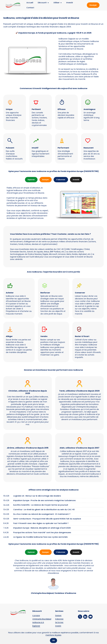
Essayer (93, 5)
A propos (36, 616)
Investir (68, 3)
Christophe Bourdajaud (38, 620)
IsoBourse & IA (39, 624)
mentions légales (53, 639)
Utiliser (55, 3)
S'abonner (61, 180)
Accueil (28, 3)
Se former (60, 622)
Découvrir (40, 3)
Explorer (31, 180)
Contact (28, 8)
